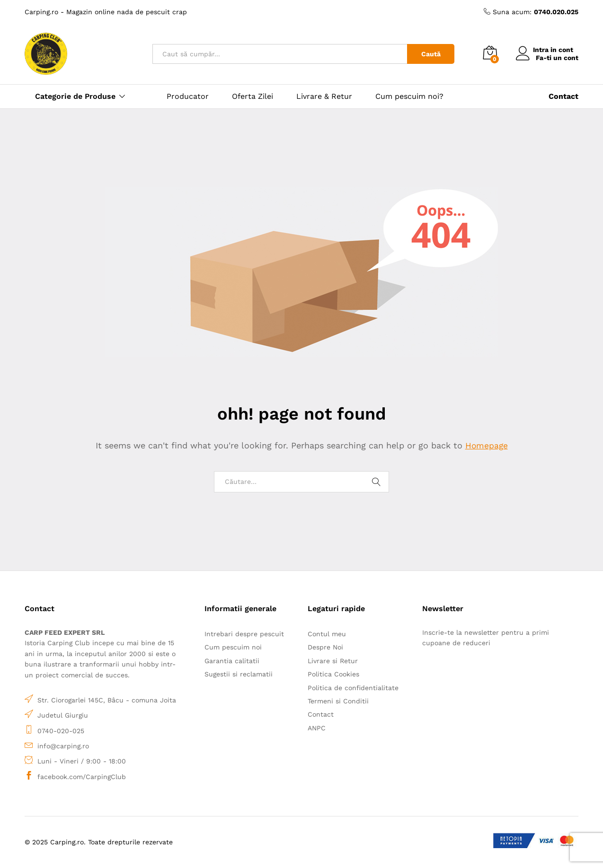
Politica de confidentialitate (353, 688)
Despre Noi (325, 647)
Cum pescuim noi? (409, 96)
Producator (188, 96)
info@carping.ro (63, 746)
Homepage (487, 445)
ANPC (317, 728)
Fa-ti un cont (557, 58)
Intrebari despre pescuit (244, 634)
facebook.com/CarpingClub (82, 777)
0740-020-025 (61, 730)
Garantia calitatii (232, 661)
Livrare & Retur (324, 96)
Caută (431, 54)
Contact (321, 714)
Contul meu (327, 634)
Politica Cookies (333, 674)
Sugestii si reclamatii (239, 674)
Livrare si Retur (333, 661)
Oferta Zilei (253, 96)
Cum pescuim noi (233, 647)
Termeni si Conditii (338, 701)
